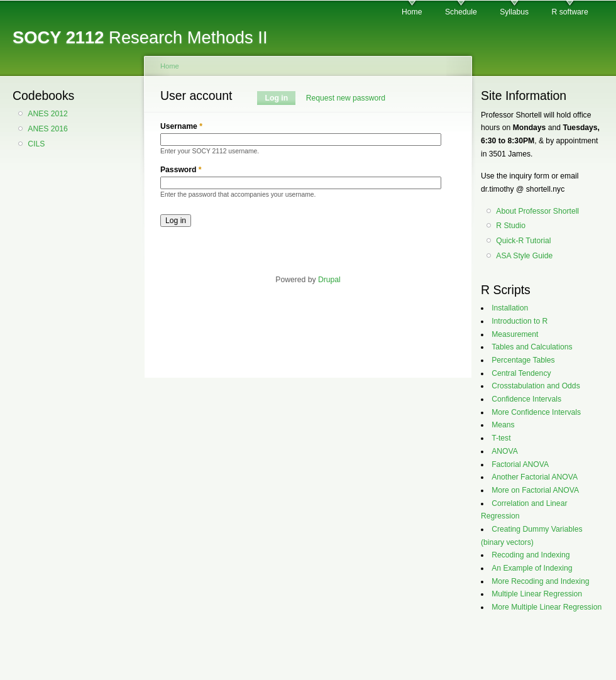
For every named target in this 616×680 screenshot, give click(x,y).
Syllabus (514, 12)
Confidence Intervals (526, 399)
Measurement (515, 334)
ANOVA (505, 451)
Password (181, 170)
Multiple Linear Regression (537, 594)
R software (570, 12)
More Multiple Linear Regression (547, 607)
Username (181, 126)
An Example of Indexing (532, 568)
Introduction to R (520, 321)
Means (503, 425)
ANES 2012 (48, 114)
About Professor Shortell (537, 211)
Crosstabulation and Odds (536, 386)
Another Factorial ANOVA (535, 477)
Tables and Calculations (532, 347)
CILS (36, 144)
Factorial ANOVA (520, 464)
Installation (510, 308)
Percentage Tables (523, 360)
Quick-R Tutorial (523, 241)
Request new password (346, 98)
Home (412, 12)
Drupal (329, 280)
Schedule (461, 12)
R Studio (511, 226)
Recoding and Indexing (531, 555)
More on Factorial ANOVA (535, 490)
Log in (281, 98)
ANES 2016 (48, 129)
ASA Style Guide (524, 256)
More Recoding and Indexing (540, 581)
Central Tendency (521, 373)
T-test (501, 438)
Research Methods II (140, 37)
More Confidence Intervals (536, 412)
